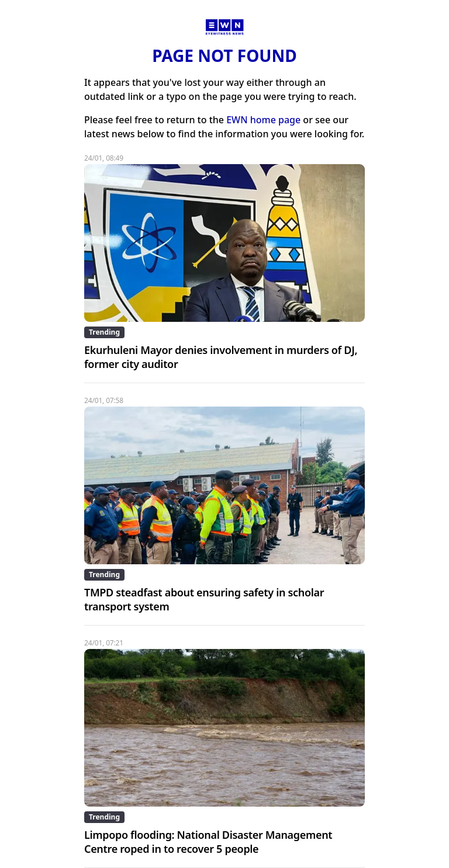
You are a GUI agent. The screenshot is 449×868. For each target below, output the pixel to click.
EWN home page (263, 120)
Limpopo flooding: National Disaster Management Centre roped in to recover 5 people (208, 842)
